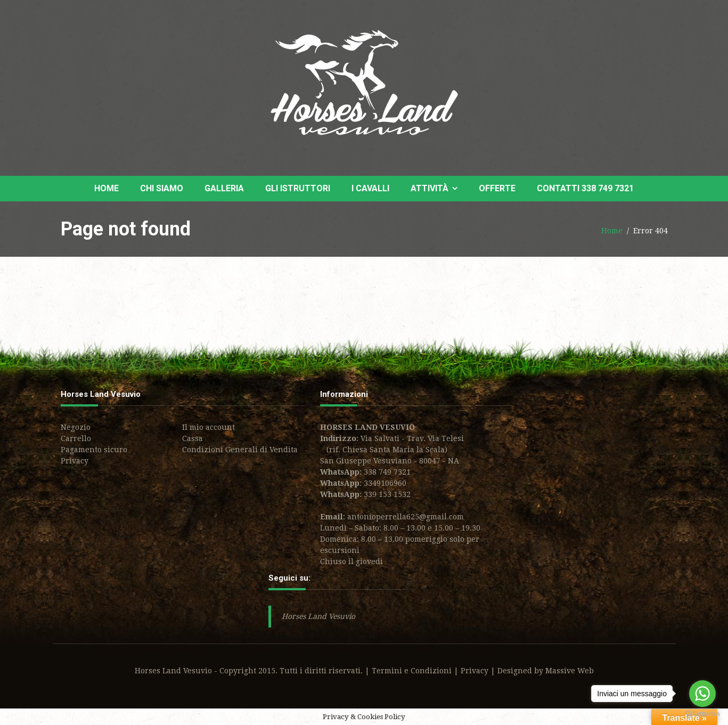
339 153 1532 (387, 494)
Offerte (497, 188)
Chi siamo (162, 188)
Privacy (75, 461)
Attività (430, 188)
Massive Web (570, 671)
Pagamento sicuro (94, 450)
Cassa (193, 438)
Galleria (224, 188)
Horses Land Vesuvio (318, 616)
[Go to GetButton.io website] (702, 714)
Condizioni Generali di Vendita (240, 450)
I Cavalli (370, 188)
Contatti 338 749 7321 (585, 188)
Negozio (76, 427)
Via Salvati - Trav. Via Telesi (412, 438)
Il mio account (208, 427)
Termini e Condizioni (412, 671)
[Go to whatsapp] (702, 694)
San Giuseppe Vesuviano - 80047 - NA (390, 461)
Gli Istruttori (298, 188)
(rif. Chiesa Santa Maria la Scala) (384, 450)
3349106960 (385, 483)
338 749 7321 (387, 472)
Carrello (76, 438)
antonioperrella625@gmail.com (406, 517)
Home (107, 188)
